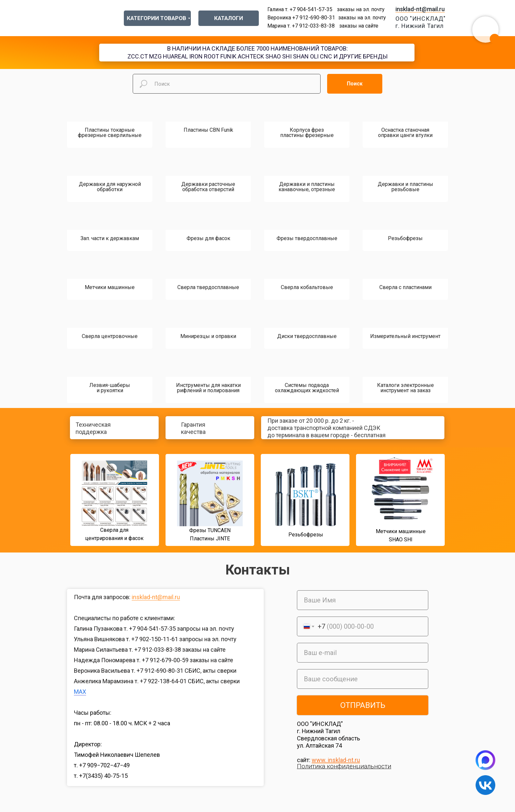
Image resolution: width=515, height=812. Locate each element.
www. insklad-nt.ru (336, 760)
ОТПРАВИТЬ (363, 705)
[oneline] (363, 679)
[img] (58, 502)
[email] (363, 653)
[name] (363, 600)
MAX (80, 692)
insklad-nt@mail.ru (420, 9)
